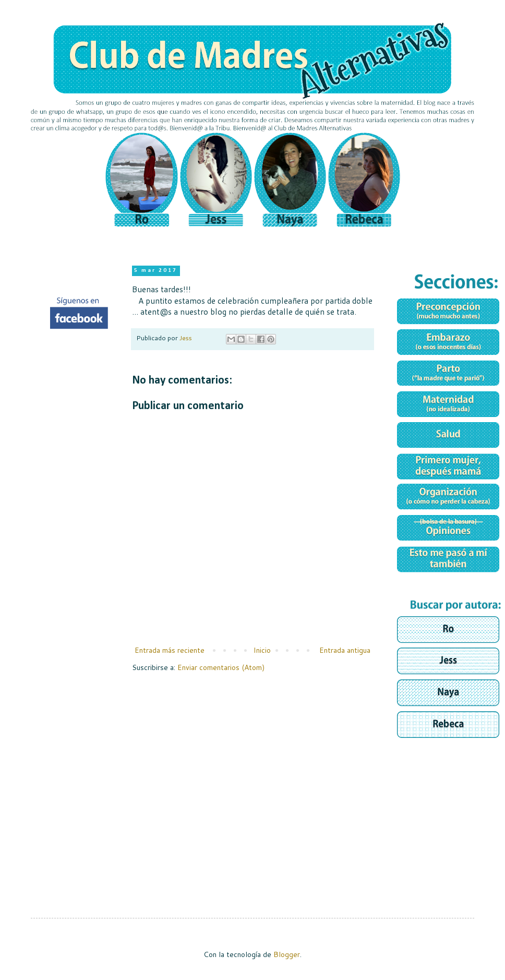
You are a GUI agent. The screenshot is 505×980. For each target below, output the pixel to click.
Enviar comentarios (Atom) (221, 667)
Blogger (287, 954)
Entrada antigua (345, 650)
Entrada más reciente (170, 650)
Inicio (262, 650)
